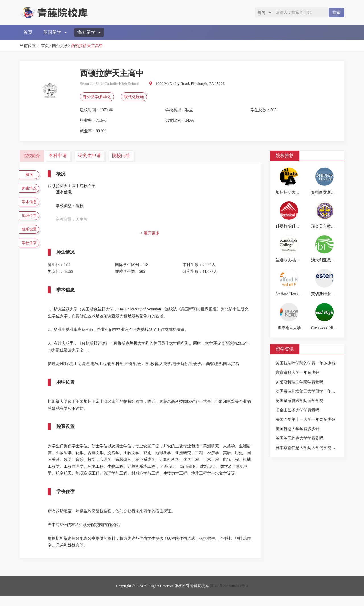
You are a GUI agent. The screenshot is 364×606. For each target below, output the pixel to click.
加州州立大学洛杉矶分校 (297, 192)
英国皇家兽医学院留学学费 (299, 401)
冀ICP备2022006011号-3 (229, 596)
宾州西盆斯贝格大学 (329, 192)
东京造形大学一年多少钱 (297, 373)
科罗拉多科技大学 (291, 226)
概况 (31, 175)
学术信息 (31, 209)
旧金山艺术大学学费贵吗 (297, 410)
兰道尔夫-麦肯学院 (292, 260)
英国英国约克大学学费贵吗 (299, 438)
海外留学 (89, 32)
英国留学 (55, 32)
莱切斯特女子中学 (327, 294)
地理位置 (31, 225)
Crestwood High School (330, 328)
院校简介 (33, 155)
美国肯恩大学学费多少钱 (297, 429)
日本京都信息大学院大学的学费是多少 (309, 448)
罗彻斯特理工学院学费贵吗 (299, 382)
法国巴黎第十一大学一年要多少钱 (305, 420)
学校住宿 (31, 258)
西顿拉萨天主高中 (87, 46)
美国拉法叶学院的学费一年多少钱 (305, 363)
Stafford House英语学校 (296, 294)
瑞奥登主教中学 (325, 226)
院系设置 (31, 242)
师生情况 (31, 192)
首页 (28, 32)
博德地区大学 (289, 328)
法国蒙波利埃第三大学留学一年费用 (307, 391)
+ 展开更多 (152, 233)
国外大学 (60, 46)
